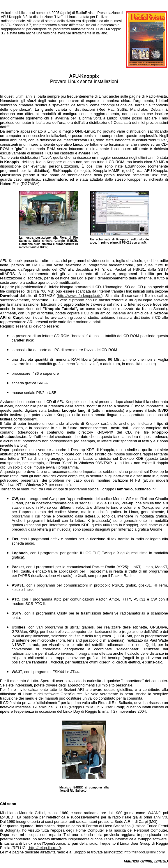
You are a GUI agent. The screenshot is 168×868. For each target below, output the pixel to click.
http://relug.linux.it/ (44, 848)
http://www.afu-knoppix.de (80, 296)
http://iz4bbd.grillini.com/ (145, 852)
